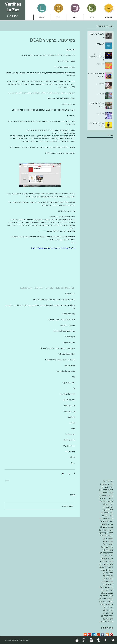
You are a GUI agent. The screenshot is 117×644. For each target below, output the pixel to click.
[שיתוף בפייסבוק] (74, 473)
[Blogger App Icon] (107, 635)
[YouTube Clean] (77, 640)
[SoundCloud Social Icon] (85, 635)
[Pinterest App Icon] (112, 635)
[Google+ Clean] (84, 640)
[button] (58, 17)
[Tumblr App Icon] (103, 635)
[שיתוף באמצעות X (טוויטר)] (68, 473)
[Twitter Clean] (113, 640)
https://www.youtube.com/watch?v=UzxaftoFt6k (53, 248)
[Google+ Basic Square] (98, 635)
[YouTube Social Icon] (89, 635)
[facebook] (106, 640)
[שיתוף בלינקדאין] (63, 473)
